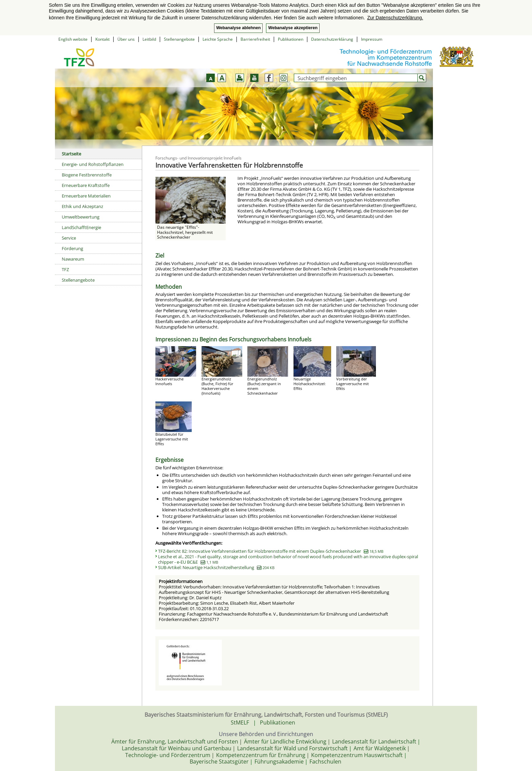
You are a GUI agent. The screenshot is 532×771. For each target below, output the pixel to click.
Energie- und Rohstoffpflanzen (93, 164)
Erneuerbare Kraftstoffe (86, 185)
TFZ (65, 269)
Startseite (71, 154)
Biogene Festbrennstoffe (87, 175)
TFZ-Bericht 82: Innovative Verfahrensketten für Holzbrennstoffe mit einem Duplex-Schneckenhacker (271, 551)
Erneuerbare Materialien (86, 196)
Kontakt (102, 39)
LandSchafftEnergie (81, 227)
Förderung (72, 248)
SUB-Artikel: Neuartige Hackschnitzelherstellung (216, 567)
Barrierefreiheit (255, 39)
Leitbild (149, 39)
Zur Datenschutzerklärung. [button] (395, 18)
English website (73, 39)
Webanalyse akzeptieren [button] (293, 28)
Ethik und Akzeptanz (82, 206)
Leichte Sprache (218, 39)
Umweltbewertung (81, 217)
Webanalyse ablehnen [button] (238, 28)
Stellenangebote (179, 39)
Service (69, 238)
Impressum (372, 39)
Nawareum (73, 259)
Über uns (126, 39)
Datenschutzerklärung (332, 39)
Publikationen (291, 39)
